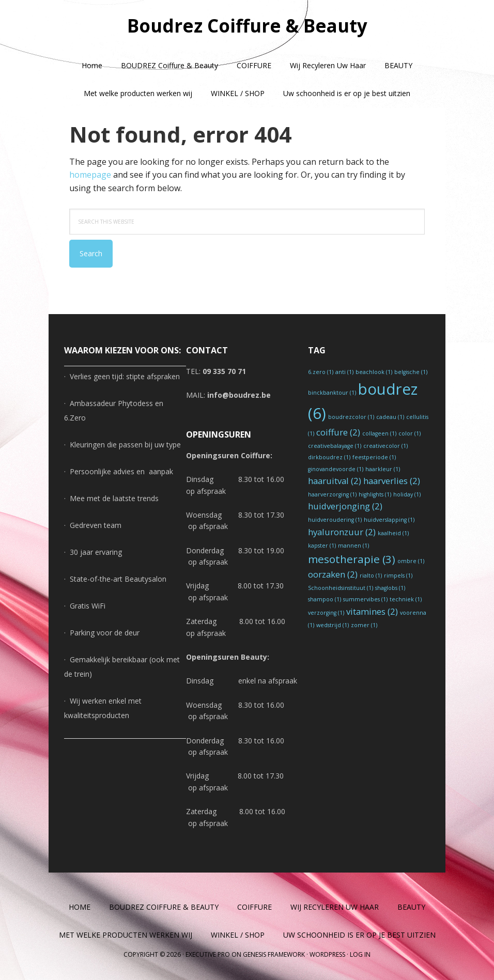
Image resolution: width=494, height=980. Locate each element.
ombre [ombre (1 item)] (411, 561)
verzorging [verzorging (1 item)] (326, 613)
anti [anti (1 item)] (344, 372)
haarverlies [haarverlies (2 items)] (392, 481)
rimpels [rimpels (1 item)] (398, 575)
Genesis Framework (274, 954)
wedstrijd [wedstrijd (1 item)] (333, 625)
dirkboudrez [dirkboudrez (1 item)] (329, 457)
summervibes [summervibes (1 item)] (365, 599)
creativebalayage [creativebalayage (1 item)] (335, 446)
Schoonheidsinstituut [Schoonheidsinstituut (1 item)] (341, 588)
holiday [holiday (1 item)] (407, 494)
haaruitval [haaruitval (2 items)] (335, 481)
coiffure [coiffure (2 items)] (338, 432)
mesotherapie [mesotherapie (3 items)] (352, 559)
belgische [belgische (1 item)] (411, 372)
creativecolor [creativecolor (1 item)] (385, 446)
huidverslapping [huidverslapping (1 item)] (389, 520)
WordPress (327, 954)
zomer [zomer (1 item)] (364, 625)
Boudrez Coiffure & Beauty (247, 26)
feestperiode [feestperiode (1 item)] (374, 457)
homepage (90, 175)
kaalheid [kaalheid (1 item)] (393, 533)
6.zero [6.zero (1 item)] (321, 372)
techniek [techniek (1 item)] (406, 599)
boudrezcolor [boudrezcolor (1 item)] (351, 417)
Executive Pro (208, 954)
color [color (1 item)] (410, 433)
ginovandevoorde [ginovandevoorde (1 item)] (336, 469)
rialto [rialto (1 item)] (371, 575)
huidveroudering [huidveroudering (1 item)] (335, 520)
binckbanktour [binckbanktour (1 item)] (332, 393)
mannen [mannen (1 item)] (353, 546)
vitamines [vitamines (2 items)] (372, 611)
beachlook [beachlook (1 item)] (374, 372)
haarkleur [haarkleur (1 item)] (383, 469)
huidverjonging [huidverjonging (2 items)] (345, 506)
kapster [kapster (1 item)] (322, 546)
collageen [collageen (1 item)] (379, 433)
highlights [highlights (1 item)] (375, 494)
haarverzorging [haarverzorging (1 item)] (332, 494)
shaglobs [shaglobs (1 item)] (390, 588)
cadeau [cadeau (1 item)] (390, 417)
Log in (360, 954)
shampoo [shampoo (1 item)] (325, 599)
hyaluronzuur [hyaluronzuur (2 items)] (342, 532)
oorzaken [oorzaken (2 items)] (333, 574)
